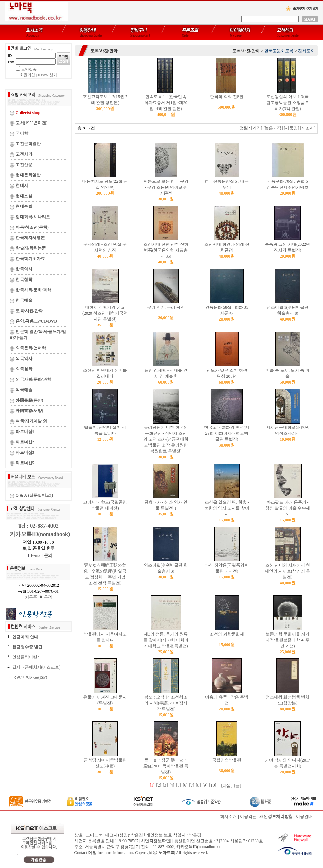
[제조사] (308, 128)
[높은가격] (273, 128)
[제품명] (292, 128)
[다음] (227, 786)
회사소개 (228, 816)
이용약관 (248, 816)
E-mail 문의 (38, 555)
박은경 (195, 835)
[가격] (257, 128)
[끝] (238, 786)
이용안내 (304, 816)
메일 (92, 853)
